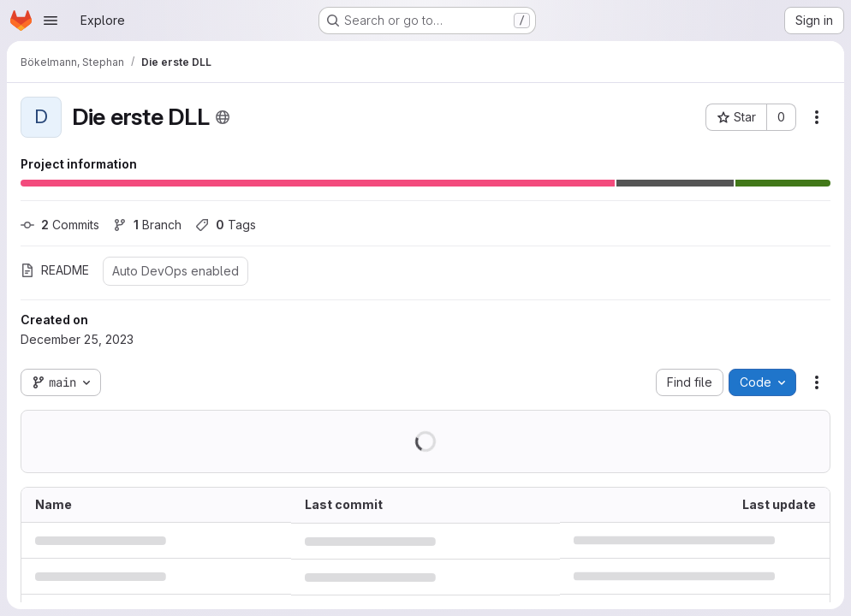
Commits (60, 225)
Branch (147, 225)
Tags (226, 225)
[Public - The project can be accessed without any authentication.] (223, 117)
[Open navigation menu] (51, 21)
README (55, 270)
